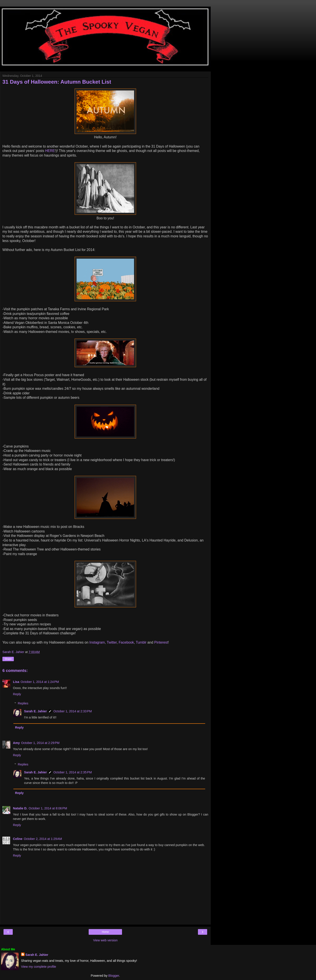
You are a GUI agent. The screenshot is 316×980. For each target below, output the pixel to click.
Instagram (97, 642)
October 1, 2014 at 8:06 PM (48, 808)
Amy (16, 743)
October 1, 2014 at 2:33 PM (73, 711)
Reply (17, 694)
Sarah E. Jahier (35, 711)
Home (105, 932)
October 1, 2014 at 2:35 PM (73, 772)
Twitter (112, 642)
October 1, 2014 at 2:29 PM (40, 743)
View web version (105, 940)
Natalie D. (20, 808)
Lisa (16, 682)
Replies (23, 703)
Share (8, 659)
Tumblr (141, 642)
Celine (18, 839)
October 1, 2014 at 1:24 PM (40, 682)
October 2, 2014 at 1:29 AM (43, 839)
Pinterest (161, 642)
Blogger (114, 976)
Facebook (126, 642)
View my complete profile (39, 967)
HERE (50, 151)
